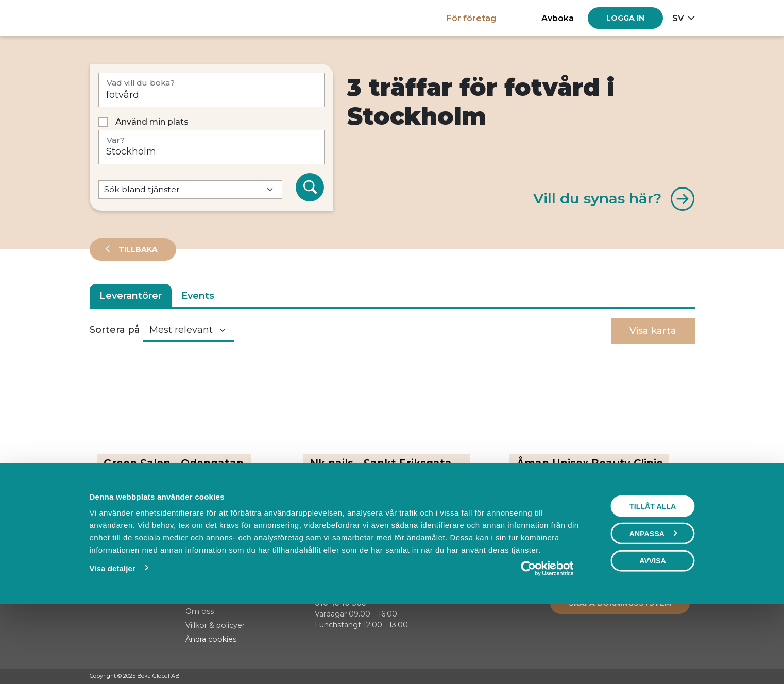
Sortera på (115, 330)
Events (198, 296)
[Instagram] (670, 677)
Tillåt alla (653, 577)
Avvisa (653, 631)
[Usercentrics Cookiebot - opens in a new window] (547, 639)
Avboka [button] (558, 18)
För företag (471, 18)
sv (678, 18)
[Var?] (212, 147)
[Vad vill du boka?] (212, 90)
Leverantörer (131, 296)
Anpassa (653, 604)
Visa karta (653, 331)
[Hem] (125, 18)
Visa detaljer (113, 639)
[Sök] (310, 187)
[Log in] (625, 18)
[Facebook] (651, 677)
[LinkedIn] (690, 677)
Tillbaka (137, 249)
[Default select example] (190, 190)
